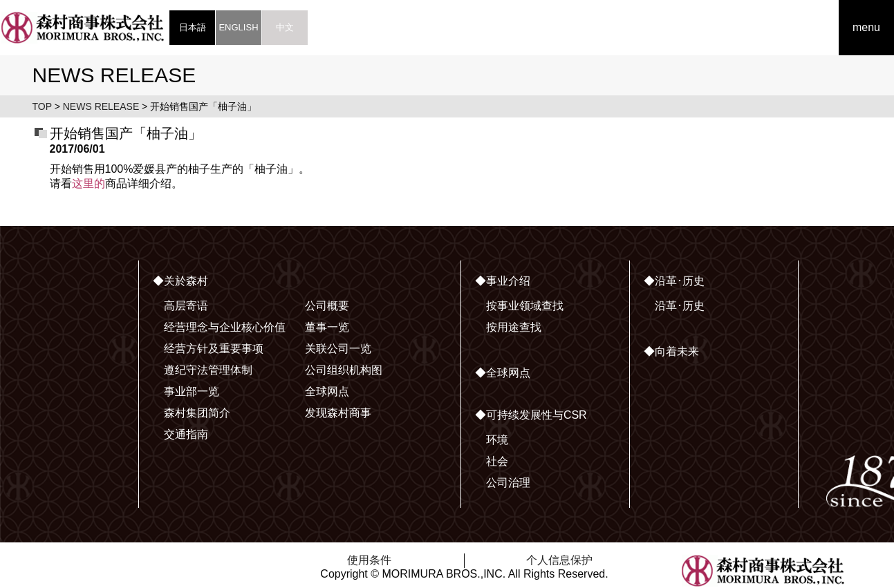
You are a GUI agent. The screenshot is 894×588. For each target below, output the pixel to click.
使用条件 (369, 560)
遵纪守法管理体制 (208, 370)
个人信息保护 (559, 560)
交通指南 (186, 434)
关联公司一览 (338, 349)
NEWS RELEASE (101, 106)
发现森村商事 (338, 413)
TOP (42, 106)
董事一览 (327, 327)
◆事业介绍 (503, 281)
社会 (497, 461)
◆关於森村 (180, 281)
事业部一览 (192, 391)
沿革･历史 (680, 306)
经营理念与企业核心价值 (225, 327)
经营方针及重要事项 (214, 349)
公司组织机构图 (344, 370)
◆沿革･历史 (674, 281)
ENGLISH (238, 27)
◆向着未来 (671, 351)
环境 (497, 440)
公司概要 (327, 306)
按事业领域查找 (525, 306)
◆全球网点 (503, 373)
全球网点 (327, 391)
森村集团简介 (197, 413)
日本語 (193, 27)
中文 (285, 27)
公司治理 (508, 483)
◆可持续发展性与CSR (531, 415)
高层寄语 (186, 306)
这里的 (89, 183)
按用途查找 (514, 327)
